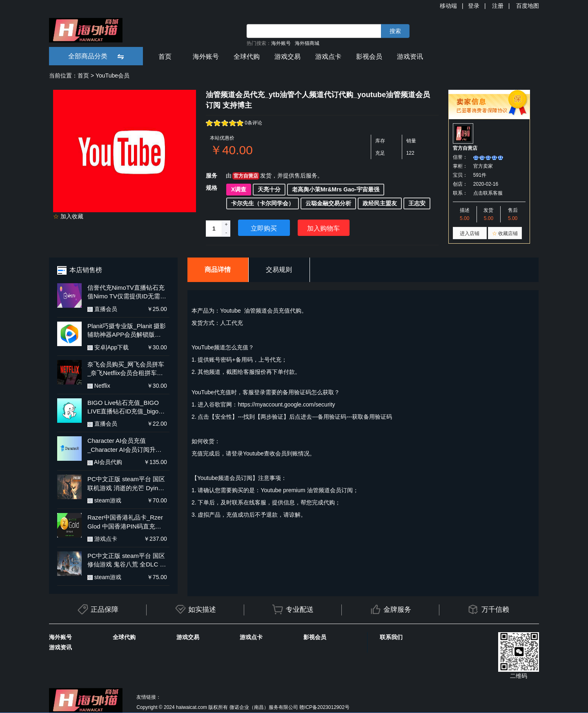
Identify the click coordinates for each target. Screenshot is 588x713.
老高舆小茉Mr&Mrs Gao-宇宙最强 (336, 189)
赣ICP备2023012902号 (324, 707)
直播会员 (102, 309)
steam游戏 (104, 500)
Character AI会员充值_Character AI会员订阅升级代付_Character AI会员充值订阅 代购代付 (125, 445)
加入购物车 (323, 228)
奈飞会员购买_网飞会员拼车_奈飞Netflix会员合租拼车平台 (126, 369)
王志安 (417, 203)
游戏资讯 (410, 57)
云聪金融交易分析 (328, 203)
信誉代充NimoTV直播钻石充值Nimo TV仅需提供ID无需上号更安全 (127, 292)
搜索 (395, 31)
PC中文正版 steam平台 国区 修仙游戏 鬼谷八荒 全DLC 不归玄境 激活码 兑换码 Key (127, 561)
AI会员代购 (105, 462)
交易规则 (279, 270)
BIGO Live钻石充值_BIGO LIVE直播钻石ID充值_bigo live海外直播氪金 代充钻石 (124, 408)
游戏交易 (287, 57)
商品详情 (218, 270)
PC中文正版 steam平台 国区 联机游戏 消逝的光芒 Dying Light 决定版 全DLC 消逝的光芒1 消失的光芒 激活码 (126, 484)
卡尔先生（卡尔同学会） (263, 203)
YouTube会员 (112, 76)
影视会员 (369, 57)
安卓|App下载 (108, 347)
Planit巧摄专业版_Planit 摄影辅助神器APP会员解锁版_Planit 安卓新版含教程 (127, 331)
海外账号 (281, 43)
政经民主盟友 (380, 203)
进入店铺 (470, 233)
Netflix (99, 386)
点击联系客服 (488, 193)
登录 (474, 6)
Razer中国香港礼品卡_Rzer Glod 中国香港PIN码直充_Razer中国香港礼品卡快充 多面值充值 (125, 522)
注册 (498, 6)
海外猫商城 (307, 43)
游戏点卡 (328, 57)
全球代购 (247, 57)
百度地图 (528, 6)
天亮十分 (269, 189)
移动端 (448, 6)
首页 (165, 57)
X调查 (239, 189)
